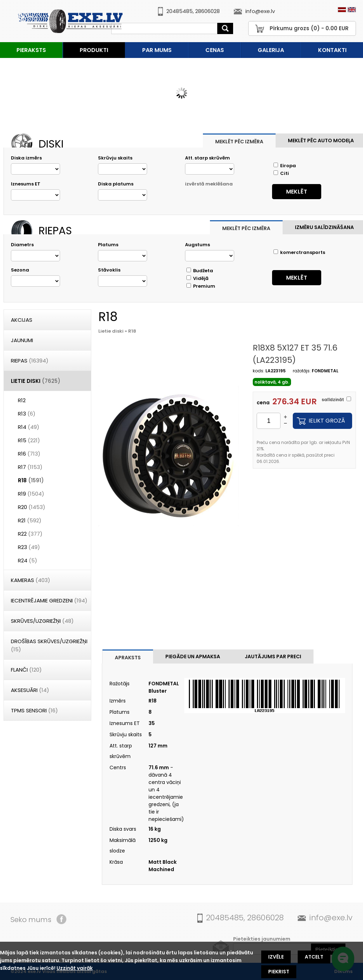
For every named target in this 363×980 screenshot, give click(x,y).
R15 (29, 440)
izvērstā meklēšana (209, 184)
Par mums (157, 50)
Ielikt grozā (327, 421)
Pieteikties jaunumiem (262, 939)
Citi (281, 173)
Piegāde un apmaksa (193, 656)
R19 (31, 494)
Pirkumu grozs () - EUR (309, 28)
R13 (27, 414)
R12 (22, 400)
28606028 (207, 11)
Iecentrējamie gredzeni (49, 600)
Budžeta (200, 271)
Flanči (26, 670)
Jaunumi (22, 340)
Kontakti (332, 50)
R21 (30, 520)
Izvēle (276, 957)
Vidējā (197, 278)
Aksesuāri (30, 690)
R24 (28, 560)
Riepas (30, 361)
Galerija (271, 50)
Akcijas (22, 320)
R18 (31, 480)
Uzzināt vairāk (75, 968)
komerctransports (299, 252)
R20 (32, 507)
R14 (29, 427)
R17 (30, 467)
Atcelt (314, 957)
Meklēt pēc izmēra (239, 142)
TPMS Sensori (34, 710)
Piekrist (279, 972)
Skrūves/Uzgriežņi (42, 621)
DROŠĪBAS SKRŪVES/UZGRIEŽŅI (49, 645)
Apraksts (128, 658)
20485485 (180, 11)
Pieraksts (31, 50)
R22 (30, 534)
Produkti (94, 50)
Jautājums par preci (273, 656)
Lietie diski (36, 381)
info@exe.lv (260, 11)
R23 (29, 547)
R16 (29, 454)
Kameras (31, 580)
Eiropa (285, 166)
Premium (201, 286)
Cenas (215, 50)
